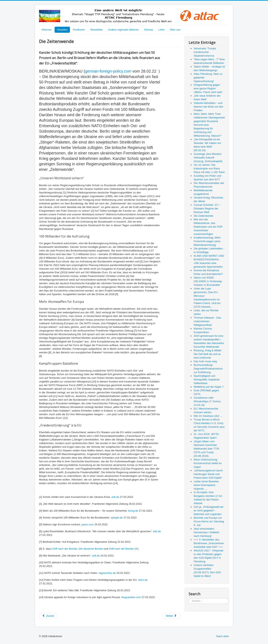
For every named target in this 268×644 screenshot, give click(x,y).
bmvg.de (133, 511)
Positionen (79, 30)
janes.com (88, 524)
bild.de (157, 531)
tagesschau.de (107, 573)
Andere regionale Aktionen (123, 30)
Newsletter (97, 30)
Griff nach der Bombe (65, 549)
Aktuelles (62, 30)
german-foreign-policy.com (108, 71)
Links (161, 30)
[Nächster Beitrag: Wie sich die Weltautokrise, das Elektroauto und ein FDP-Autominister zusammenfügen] (172, 616)
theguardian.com (131, 597)
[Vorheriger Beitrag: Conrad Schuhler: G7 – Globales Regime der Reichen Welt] (48, 616)
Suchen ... (189, 598)
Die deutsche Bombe (91, 549)
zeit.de (115, 497)
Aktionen (47, 30)
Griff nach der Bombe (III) (124, 549)
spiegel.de (117, 518)
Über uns (175, 30)
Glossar (149, 30)
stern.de (143, 580)
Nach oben (223, 636)
